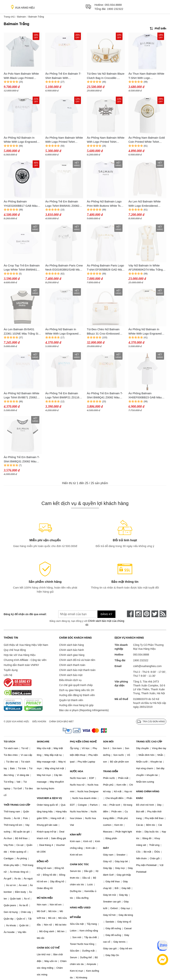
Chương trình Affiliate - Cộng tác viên (25, 660)
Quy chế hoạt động (15, 650)
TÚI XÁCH (9, 742)
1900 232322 (115, 9)
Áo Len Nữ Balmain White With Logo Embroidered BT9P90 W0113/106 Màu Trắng (144, 204)
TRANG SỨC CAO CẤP (149, 742)
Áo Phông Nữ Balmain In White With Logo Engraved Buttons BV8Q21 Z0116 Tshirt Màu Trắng (22, 140)
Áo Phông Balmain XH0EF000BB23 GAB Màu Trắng (145, 396)
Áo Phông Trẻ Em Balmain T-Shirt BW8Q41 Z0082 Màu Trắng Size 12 (105, 396)
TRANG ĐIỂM (111, 771)
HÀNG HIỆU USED (80, 908)
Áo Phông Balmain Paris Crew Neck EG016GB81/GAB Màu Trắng (64, 268)
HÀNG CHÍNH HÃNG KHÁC (148, 795)
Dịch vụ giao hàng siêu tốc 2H (77, 690)
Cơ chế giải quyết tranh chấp (76, 685)
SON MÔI (108, 742)
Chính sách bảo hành (72, 650)
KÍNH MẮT (76, 835)
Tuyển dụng (11, 670)
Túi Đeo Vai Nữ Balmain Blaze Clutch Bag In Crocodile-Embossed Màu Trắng (106, 76)
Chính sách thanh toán (72, 665)
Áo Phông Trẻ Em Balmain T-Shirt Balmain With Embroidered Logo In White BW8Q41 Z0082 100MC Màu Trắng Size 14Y (63, 76)
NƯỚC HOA (77, 771)
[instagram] (138, 614)
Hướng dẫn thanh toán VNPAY (21, 665)
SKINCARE (43, 742)
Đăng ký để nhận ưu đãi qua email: (25, 614)
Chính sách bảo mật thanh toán (77, 670)
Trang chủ (9, 17)
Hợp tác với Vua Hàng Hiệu (20, 655)
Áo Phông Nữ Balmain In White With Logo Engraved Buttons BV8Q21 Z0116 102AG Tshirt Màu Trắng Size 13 (63, 332)
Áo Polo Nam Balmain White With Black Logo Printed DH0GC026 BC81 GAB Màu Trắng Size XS (21, 76)
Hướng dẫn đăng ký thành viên (77, 695)
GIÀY (106, 848)
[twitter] (155, 614)
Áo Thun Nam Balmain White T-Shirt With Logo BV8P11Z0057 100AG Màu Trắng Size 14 (146, 76)
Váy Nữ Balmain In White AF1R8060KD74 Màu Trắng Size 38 (146, 268)
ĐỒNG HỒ (42, 861)
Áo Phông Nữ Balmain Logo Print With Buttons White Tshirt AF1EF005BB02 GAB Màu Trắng (106, 204)
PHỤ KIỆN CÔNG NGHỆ (83, 742)
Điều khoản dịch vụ (71, 680)
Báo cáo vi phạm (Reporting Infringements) (84, 710)
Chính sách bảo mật (71, 675)
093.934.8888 (113, 5)
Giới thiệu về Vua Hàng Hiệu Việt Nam (26, 645)
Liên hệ (8, 675)
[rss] (163, 614)
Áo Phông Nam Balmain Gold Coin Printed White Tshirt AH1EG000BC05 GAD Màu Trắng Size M (147, 140)
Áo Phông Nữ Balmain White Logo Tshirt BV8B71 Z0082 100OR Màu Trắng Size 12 (22, 396)
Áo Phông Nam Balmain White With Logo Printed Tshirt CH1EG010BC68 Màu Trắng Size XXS (64, 140)
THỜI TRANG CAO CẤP (17, 805)
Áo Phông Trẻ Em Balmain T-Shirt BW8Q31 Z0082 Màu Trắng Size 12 (22, 459)
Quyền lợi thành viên (71, 700)
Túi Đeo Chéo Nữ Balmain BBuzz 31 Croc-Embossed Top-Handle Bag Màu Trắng (104, 332)
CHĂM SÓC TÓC (79, 864)
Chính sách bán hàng (72, 645)
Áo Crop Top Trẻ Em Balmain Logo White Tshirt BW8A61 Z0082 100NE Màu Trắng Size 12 (22, 268)
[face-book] (130, 614)
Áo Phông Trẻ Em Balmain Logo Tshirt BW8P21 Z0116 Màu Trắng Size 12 (62, 396)
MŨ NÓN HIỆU (45, 898)
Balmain (21, 17)
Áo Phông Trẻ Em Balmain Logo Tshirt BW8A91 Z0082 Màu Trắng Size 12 (62, 204)
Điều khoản (39, 722)
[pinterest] (147, 614)
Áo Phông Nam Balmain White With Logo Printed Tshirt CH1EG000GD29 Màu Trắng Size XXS (106, 140)
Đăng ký (106, 614)
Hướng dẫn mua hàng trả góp (76, 705)
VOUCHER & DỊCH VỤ (49, 798)
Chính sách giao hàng (72, 655)
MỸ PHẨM (75, 917)
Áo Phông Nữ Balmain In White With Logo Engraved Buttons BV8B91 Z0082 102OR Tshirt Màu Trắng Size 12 (147, 332)
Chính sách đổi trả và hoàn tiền (77, 660)
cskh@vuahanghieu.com (147, 666)
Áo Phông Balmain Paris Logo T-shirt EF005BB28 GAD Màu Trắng (105, 268)
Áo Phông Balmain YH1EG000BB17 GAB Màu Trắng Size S (21, 204)
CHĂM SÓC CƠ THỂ (48, 948)
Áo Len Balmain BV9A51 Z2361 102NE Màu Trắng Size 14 (22, 332)
